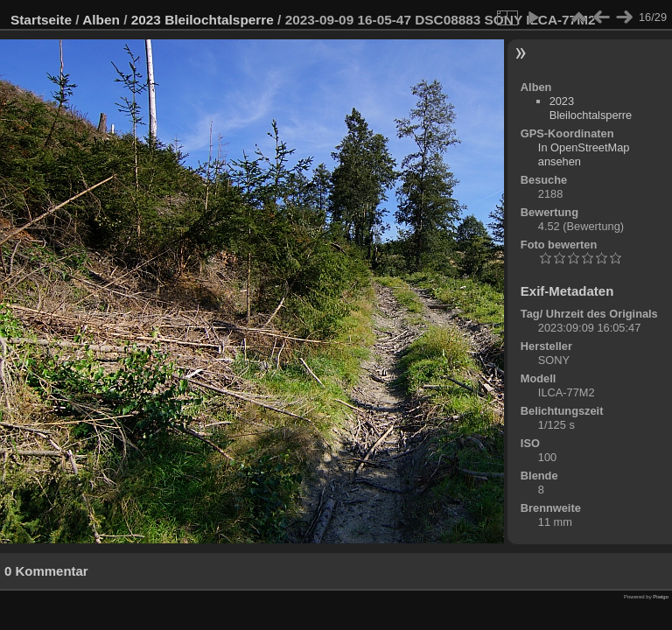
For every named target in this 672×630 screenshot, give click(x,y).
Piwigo (661, 597)
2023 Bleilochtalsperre (203, 20)
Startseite (41, 20)
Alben (101, 20)
